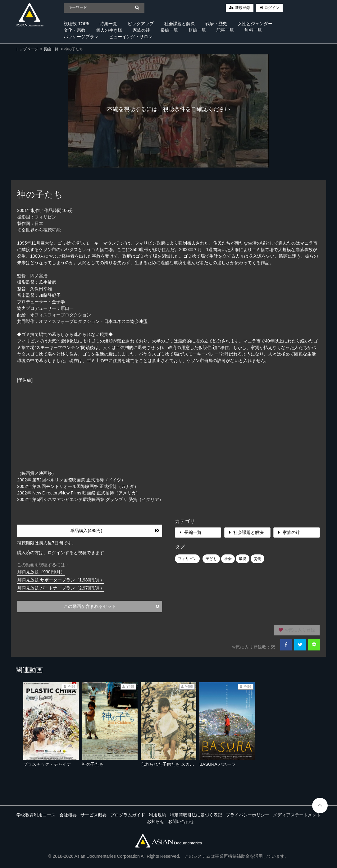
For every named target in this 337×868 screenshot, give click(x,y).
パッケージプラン (81, 37)
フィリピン (187, 559)
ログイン (272, 8)
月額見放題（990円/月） (41, 572)
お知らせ (156, 821)
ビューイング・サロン (131, 37)
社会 (228, 559)
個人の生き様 (109, 30)
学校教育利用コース (36, 815)
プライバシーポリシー (248, 815)
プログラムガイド (128, 815)
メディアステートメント (297, 815)
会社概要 (68, 815)
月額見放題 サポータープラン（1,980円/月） (61, 580)
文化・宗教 (75, 30)
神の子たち (93, 764)
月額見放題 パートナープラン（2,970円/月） (61, 588)
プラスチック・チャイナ (47, 764)
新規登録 (243, 8)
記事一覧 (225, 30)
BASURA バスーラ (218, 764)
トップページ (27, 49)
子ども (211, 559)
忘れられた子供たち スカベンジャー (176, 764)
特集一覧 (108, 24)
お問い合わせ (181, 821)
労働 (257, 559)
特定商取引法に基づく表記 (196, 815)
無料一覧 (253, 30)
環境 (243, 559)
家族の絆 (141, 30)
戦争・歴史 (216, 24)
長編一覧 (169, 30)
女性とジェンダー (255, 24)
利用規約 (157, 815)
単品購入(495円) (114, 530)
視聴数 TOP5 (76, 24)
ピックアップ (141, 24)
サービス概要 (93, 815)
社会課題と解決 (180, 24)
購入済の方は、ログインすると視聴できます (61, 553)
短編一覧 (197, 30)
